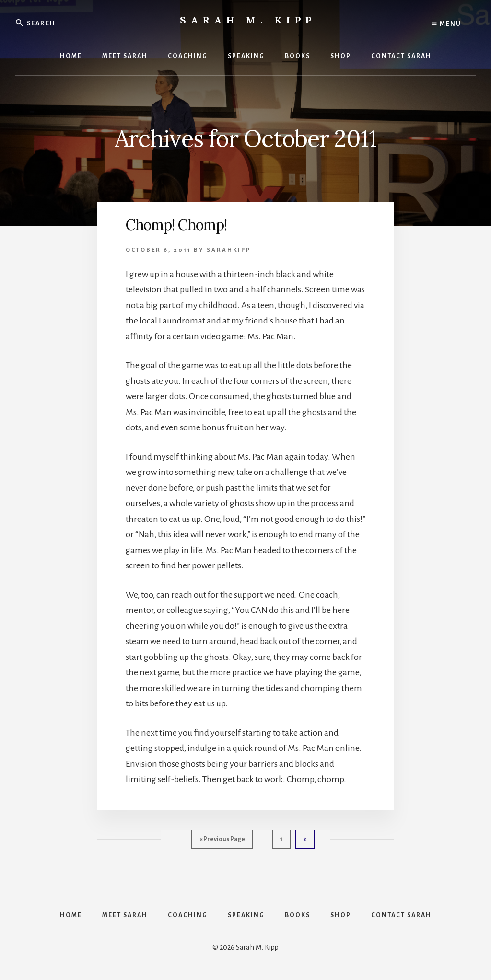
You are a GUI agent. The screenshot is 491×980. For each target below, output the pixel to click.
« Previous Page (222, 841)
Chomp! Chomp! (176, 225)
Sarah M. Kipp (248, 20)
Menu (446, 24)
